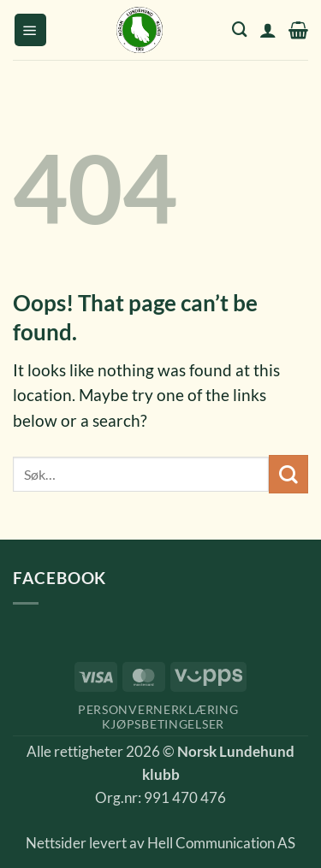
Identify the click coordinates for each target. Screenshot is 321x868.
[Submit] (288, 474)
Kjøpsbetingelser (163, 724)
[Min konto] (268, 30)
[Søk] (240, 30)
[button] (30, 30)
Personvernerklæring (158, 709)
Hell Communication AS (221, 843)
